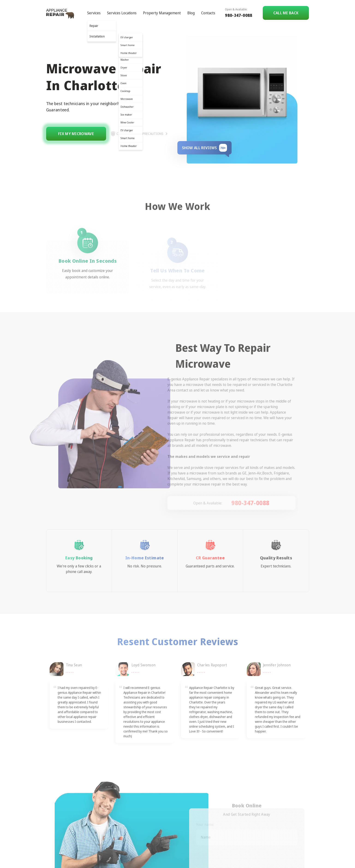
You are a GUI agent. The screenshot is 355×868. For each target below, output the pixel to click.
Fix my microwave (76, 134)
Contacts (208, 13)
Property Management (162, 13)
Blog (191, 13)
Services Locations (122, 13)
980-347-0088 (239, 15)
